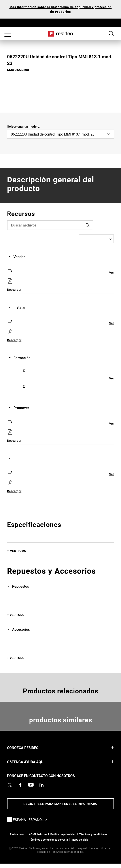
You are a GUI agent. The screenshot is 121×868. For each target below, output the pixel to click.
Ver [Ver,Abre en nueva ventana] (112, 273)
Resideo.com (18, 834)
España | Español (36, 819)
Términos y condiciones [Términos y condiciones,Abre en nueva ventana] (93, 834)
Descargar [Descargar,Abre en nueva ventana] (14, 290)
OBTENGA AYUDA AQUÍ (32, 762)
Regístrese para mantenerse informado (60, 804)
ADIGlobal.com (38, 834)
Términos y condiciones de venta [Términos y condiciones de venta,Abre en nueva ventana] (48, 840)
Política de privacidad (63, 834)
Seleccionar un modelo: (24, 126)
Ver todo (18, 551)
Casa (61, 34)
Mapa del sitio (80, 840)
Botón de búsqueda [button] (111, 34)
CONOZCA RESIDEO (29, 747)
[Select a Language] (96, 239)
